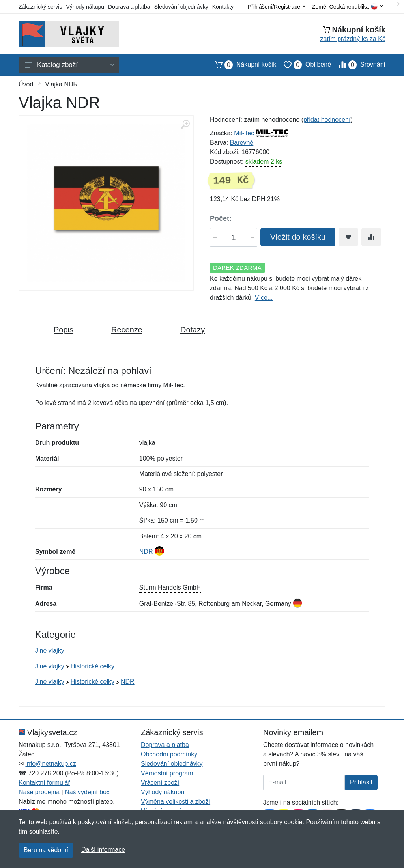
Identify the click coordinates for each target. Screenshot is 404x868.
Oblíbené (304, 65)
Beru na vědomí (46, 850)
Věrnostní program (167, 773)
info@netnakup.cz (50, 764)
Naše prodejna (39, 792)
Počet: (221, 218)
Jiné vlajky (50, 651)
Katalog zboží (69, 65)
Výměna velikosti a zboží (176, 802)
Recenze (127, 330)
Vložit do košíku (298, 237)
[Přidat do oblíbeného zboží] (348, 237)
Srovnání (358, 65)
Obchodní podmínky (169, 754)
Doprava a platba (129, 7)
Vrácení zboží (160, 783)
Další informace (103, 850)
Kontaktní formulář (44, 783)
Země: (347, 7)
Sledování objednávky (181, 7)
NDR (146, 552)
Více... (264, 298)
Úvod (26, 84)
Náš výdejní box (87, 792)
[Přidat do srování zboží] (371, 237)
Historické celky (93, 666)
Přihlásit (361, 782)
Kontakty (223, 7)
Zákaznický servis (40, 7)
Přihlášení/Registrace (277, 7)
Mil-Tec (244, 133)
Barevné (242, 143)
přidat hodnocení (327, 120)
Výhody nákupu (85, 7)
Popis (64, 330)
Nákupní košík (242, 65)
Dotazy (193, 330)
